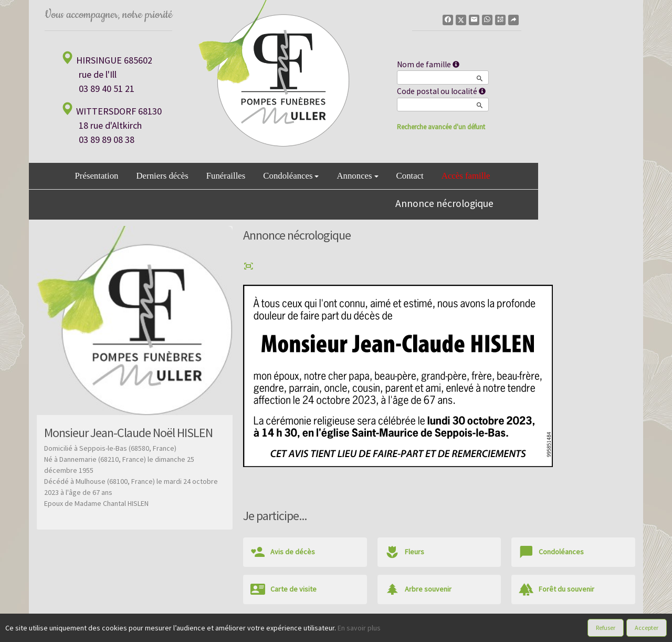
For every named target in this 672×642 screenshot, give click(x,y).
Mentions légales (417, 631)
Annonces (357, 176)
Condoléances (291, 176)
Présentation (97, 176)
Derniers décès (162, 176)
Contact (410, 176)
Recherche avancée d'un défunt (441, 127)
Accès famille (466, 176)
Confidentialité (331, 631)
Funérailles (226, 176)
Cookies (372, 631)
